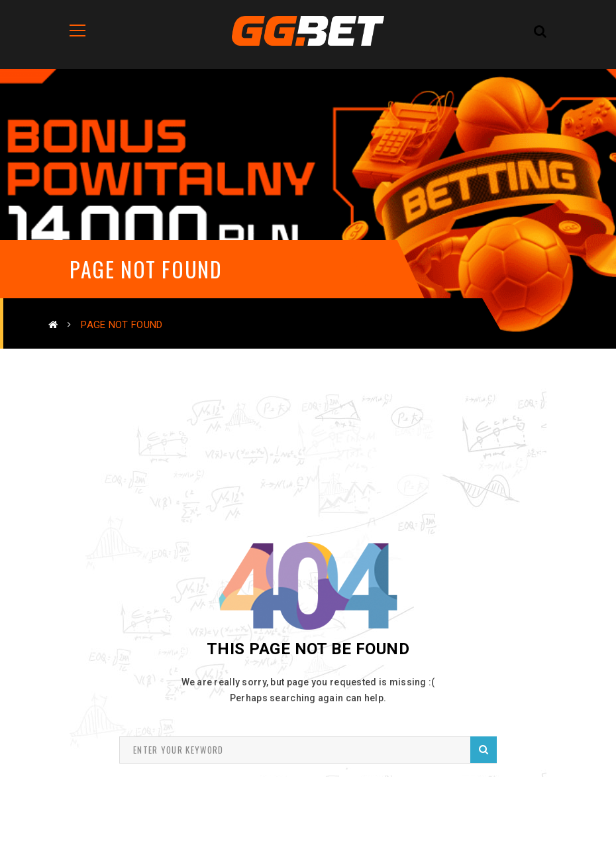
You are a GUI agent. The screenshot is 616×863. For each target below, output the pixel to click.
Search (484, 749)
